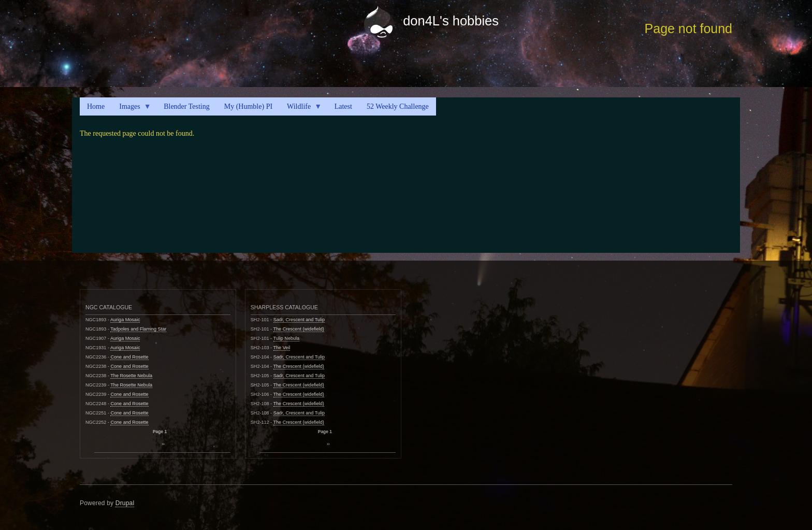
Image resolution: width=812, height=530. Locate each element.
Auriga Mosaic (125, 320)
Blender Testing (187, 106)
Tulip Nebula (287, 338)
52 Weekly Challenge (398, 106)
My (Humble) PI (248, 106)
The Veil (282, 348)
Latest (343, 106)
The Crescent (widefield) (299, 329)
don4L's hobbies (451, 21)
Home (96, 106)
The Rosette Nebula (131, 376)
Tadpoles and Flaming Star (138, 329)
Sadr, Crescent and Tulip (299, 320)
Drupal (125, 503)
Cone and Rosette (129, 357)
